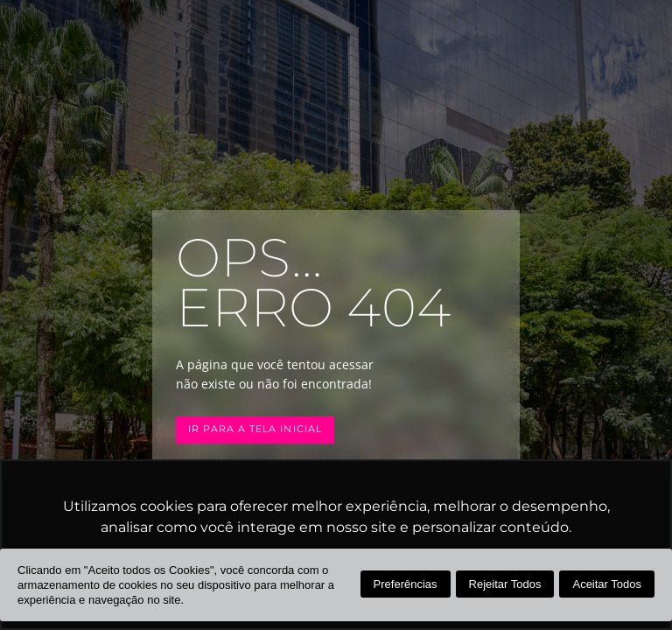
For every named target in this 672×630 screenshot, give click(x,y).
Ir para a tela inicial (255, 429)
